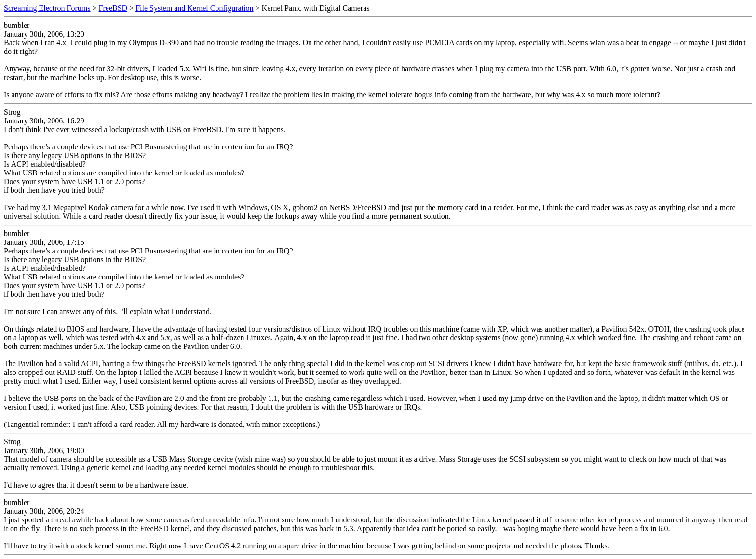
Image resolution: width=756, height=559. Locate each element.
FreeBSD (113, 8)
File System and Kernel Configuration (194, 8)
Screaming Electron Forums (47, 8)
